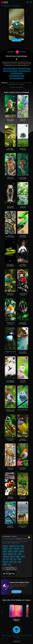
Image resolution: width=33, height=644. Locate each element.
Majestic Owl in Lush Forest (10, 178)
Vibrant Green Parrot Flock (23, 120)
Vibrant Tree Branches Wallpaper (10, 236)
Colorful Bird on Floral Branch (23, 469)
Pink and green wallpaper (24, 71)
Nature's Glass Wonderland (23, 498)
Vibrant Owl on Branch (23, 410)
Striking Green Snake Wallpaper (23, 323)
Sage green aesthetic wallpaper (10, 71)
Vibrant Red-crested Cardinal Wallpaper (10, 410)
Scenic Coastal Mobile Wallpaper (23, 352)
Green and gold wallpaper (24, 69)
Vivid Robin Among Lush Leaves (10, 323)
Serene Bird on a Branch (23, 381)
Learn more (16, 592)
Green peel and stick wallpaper (17, 78)
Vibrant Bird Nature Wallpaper (23, 439)
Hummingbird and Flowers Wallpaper (10, 381)
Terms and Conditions (17, 636)
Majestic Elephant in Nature (23, 527)
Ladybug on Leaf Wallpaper (10, 498)
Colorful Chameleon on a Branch (10, 439)
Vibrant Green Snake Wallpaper (23, 236)
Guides (18, 637)
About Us (9, 636)
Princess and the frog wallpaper (10, 69)
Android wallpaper (13, 541)
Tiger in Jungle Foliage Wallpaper (23, 178)
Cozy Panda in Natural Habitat (23, 265)
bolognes (20, 52)
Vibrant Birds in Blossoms (10, 469)
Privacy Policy (27, 636)
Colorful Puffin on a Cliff (10, 352)
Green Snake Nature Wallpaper (10, 149)
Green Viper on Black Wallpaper (10, 265)
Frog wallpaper (16, 6)
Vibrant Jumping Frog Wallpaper (10, 120)
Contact (3, 636)
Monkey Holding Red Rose (23, 294)
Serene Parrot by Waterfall (23, 207)
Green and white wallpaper (17, 74)
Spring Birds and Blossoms (10, 527)
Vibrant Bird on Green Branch (10, 294)
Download (17, 40)
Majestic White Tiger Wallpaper (10, 207)
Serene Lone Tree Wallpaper (23, 149)
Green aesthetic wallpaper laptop (17, 76)
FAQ (14, 637)
